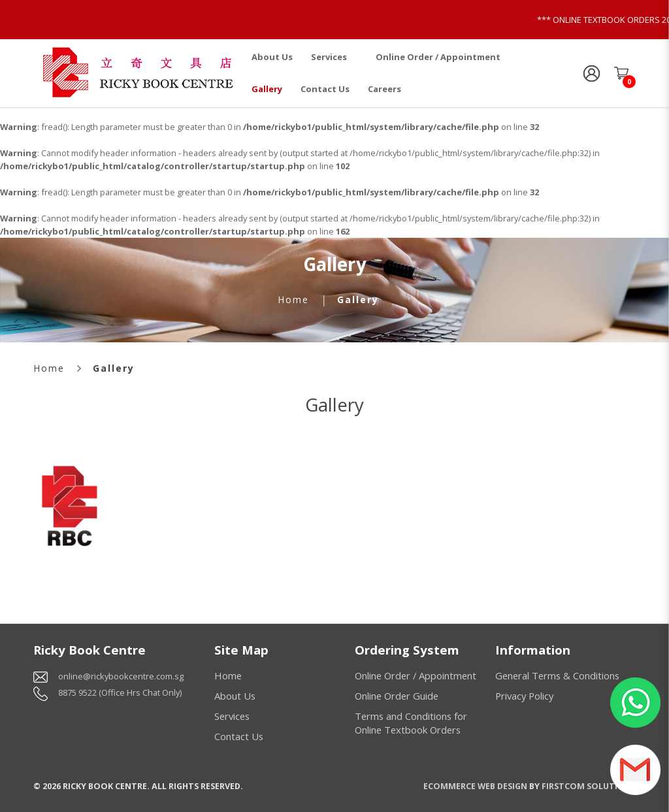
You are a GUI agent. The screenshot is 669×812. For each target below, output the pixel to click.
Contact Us (239, 736)
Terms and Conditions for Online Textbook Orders (411, 723)
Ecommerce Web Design (475, 786)
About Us (235, 696)
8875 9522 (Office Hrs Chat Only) (120, 692)
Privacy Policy (524, 696)
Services (232, 716)
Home (293, 300)
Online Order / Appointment (416, 675)
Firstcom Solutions (589, 786)
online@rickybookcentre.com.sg (121, 676)
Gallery (358, 300)
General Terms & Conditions (557, 675)
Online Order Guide (397, 696)
